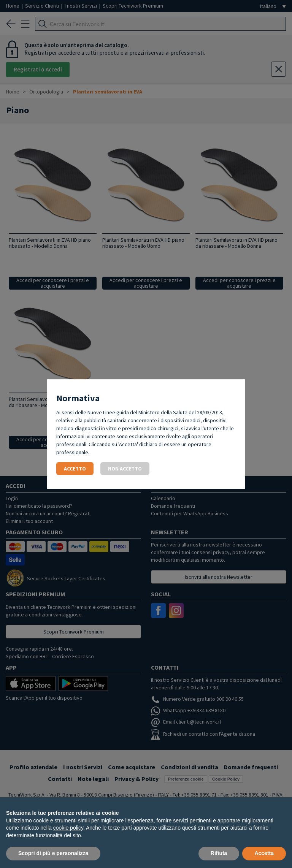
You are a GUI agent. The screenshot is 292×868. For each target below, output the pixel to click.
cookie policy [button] (68, 828)
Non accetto (125, 469)
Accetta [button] (264, 853)
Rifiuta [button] (219, 853)
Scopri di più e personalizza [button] (53, 853)
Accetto (75, 469)
